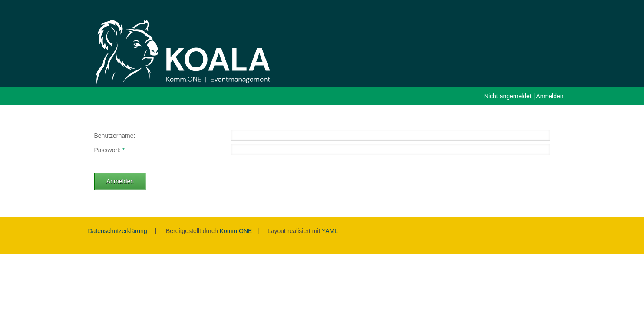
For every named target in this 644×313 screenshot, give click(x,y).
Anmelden (550, 96)
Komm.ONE (236, 231)
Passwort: (107, 150)
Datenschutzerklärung (118, 231)
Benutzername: (115, 136)
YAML (330, 231)
